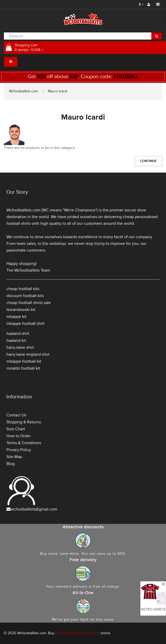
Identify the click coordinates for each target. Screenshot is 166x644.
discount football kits (25, 296)
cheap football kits (23, 289)
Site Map (14, 457)
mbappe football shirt (25, 324)
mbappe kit (16, 317)
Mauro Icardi (58, 91)
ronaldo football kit (23, 368)
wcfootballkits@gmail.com (34, 509)
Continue (148, 161)
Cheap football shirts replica (77, 633)
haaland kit (16, 341)
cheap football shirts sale (29, 303)
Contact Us (16, 415)
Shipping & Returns (24, 422)
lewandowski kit (21, 310)
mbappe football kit (24, 361)
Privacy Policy (19, 450)
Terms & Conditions (24, 443)
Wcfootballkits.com (24, 91)
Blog (11, 464)
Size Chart (16, 429)
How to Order (19, 436)
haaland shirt (18, 334)
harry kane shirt (20, 347)
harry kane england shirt (28, 354)
